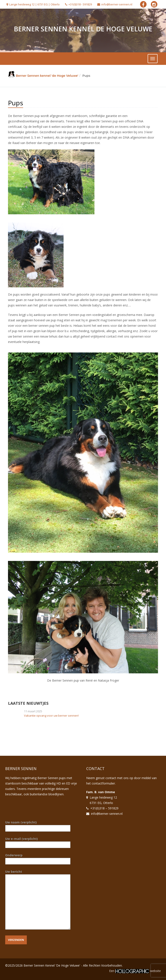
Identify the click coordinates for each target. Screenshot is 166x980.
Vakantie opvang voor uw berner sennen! (51, 716)
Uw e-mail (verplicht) (38, 842)
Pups (16, 103)
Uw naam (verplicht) (38, 825)
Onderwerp (38, 858)
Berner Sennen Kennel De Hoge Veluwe (83, 29)
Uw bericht (38, 900)
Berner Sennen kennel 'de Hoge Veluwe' (47, 76)
